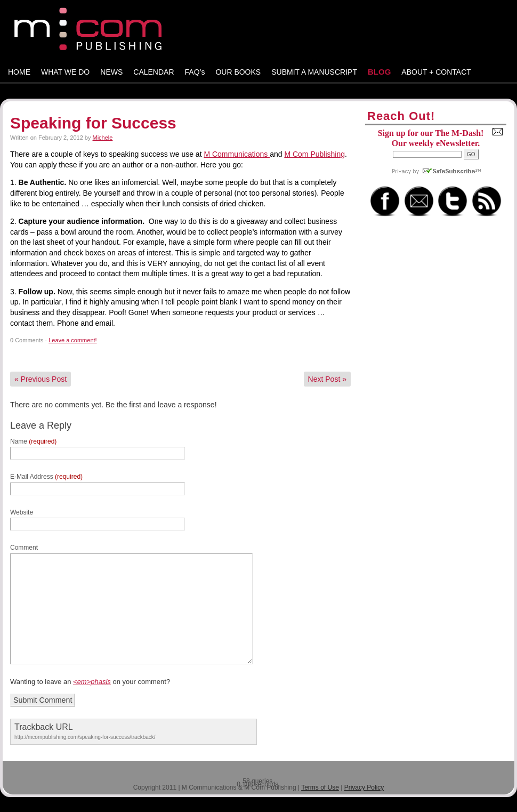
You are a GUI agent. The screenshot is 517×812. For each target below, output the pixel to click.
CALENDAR (154, 72)
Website (22, 512)
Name (33, 441)
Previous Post (41, 379)
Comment (24, 548)
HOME (19, 72)
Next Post (327, 379)
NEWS (111, 72)
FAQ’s (195, 72)
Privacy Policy (364, 787)
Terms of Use (320, 787)
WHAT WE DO (65, 72)
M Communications (237, 154)
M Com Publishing (314, 154)
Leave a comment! (73, 340)
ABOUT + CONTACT (436, 72)
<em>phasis (92, 682)
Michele (103, 138)
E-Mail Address (46, 477)
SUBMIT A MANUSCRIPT (314, 72)
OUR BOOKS (238, 72)
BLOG (379, 72)
